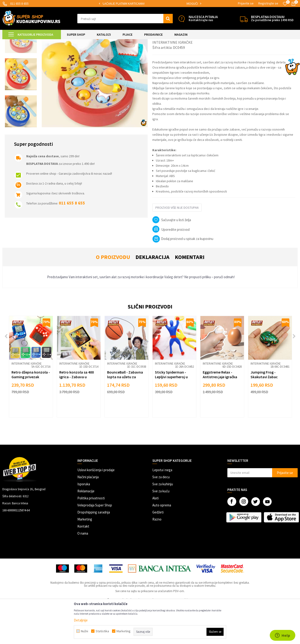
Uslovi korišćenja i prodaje (96, 509)
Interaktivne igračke (91, 42)
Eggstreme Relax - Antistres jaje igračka (220, 414)
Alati (156, 537)
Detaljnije (81, 620)
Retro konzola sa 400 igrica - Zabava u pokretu (77, 416)
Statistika (102, 631)
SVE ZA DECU (54, 42)
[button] (125, 19)
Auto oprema (162, 544)
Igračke (70, 42)
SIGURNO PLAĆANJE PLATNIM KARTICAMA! (150, 4)
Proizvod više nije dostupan (177, 247)
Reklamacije (86, 530)
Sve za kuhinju (163, 523)
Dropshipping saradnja (94, 551)
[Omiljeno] (285, 4)
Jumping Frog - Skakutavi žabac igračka (264, 416)
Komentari (190, 296)
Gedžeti (158, 551)
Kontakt (83, 565)
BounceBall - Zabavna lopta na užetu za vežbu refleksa (125, 416)
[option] (150, 4)
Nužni (84, 631)
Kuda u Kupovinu (13, 42)
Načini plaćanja (88, 516)
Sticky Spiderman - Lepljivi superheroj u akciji (171, 416)
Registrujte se (268, 3)
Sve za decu (161, 516)
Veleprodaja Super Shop (95, 544)
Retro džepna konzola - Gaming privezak (31, 414)
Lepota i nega (162, 509)
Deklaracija (152, 296)
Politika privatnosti (91, 537)
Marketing (85, 558)
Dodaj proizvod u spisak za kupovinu (183, 278)
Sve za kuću (161, 530)
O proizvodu (113, 296)
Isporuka (84, 523)
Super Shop (35, 42)
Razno (157, 558)
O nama (83, 573)
